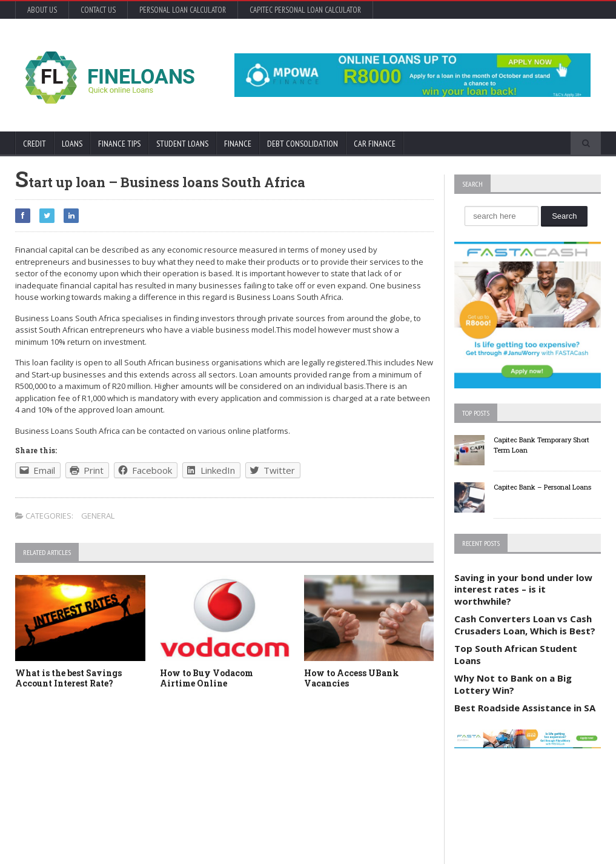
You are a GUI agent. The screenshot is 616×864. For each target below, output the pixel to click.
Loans (72, 144)
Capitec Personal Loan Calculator (305, 10)
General (98, 516)
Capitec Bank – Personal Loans (542, 487)
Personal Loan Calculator (183, 10)
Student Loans (182, 144)
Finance (238, 144)
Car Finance (375, 144)
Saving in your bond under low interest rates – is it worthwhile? (523, 589)
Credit (35, 144)
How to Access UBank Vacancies (352, 678)
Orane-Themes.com (83, 838)
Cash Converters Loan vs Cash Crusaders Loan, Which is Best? (525, 625)
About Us (42, 10)
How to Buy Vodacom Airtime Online (207, 678)
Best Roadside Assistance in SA (525, 708)
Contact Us (98, 10)
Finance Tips (119, 144)
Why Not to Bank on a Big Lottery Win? (513, 684)
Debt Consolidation (303, 144)
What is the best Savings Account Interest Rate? (68, 678)
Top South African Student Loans (516, 654)
